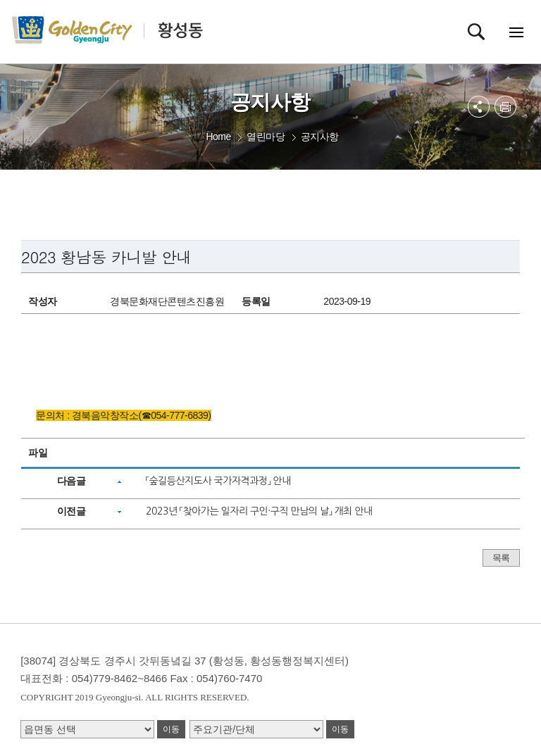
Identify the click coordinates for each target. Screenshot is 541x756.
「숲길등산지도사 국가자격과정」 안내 (218, 481)
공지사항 (320, 137)
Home (218, 137)
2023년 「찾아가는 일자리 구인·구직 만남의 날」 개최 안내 (259, 511)
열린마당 (266, 137)
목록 (501, 558)
